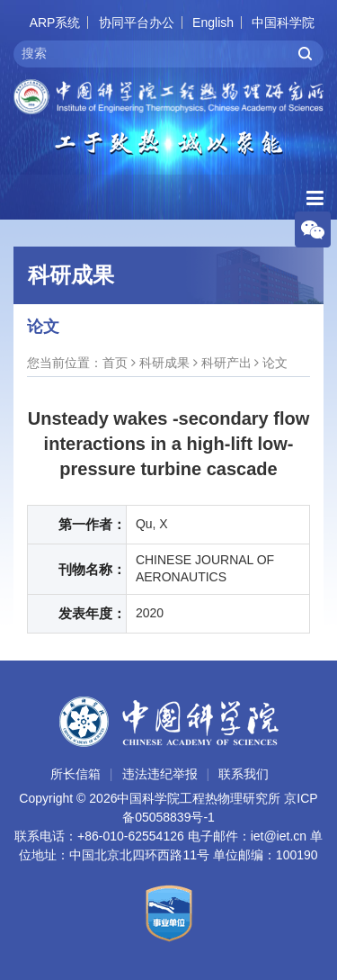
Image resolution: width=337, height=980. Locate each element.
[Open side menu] (315, 198)
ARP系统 (55, 22)
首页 (115, 363)
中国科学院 (283, 22)
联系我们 (244, 774)
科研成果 (164, 363)
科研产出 (226, 363)
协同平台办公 (137, 22)
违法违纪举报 (160, 774)
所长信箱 (75, 774)
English (213, 22)
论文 (275, 363)
